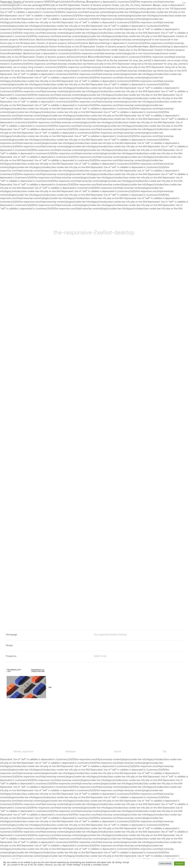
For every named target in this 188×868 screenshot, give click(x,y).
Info (184, 3)
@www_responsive (24, 751)
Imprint (118, 751)
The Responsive (13, 3)
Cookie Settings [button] (165, 863)
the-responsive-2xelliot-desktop (110, 635)
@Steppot (70, 751)
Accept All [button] (179, 863)
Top (165, 751)
